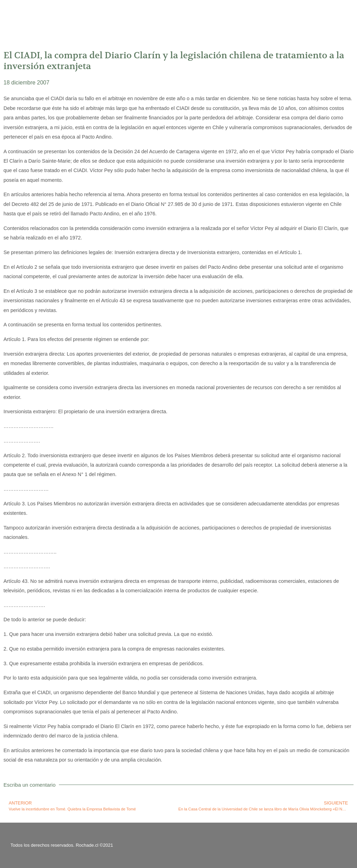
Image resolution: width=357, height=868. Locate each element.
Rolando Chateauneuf (62, 16)
